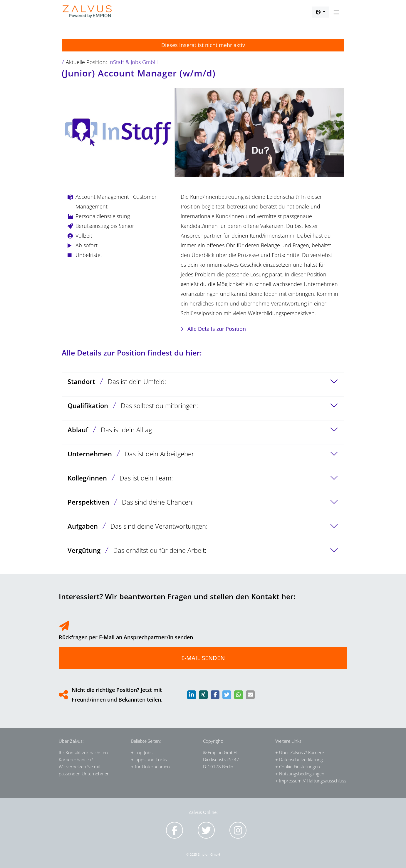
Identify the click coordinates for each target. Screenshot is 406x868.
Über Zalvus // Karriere (302, 752)
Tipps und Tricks (151, 759)
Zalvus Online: (203, 812)
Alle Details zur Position (217, 329)
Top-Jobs (144, 752)
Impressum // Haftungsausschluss (313, 781)
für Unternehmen (152, 767)
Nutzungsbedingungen (302, 774)
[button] (321, 12)
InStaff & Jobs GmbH (133, 62)
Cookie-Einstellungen (300, 767)
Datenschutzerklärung (301, 759)
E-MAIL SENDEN (203, 658)
